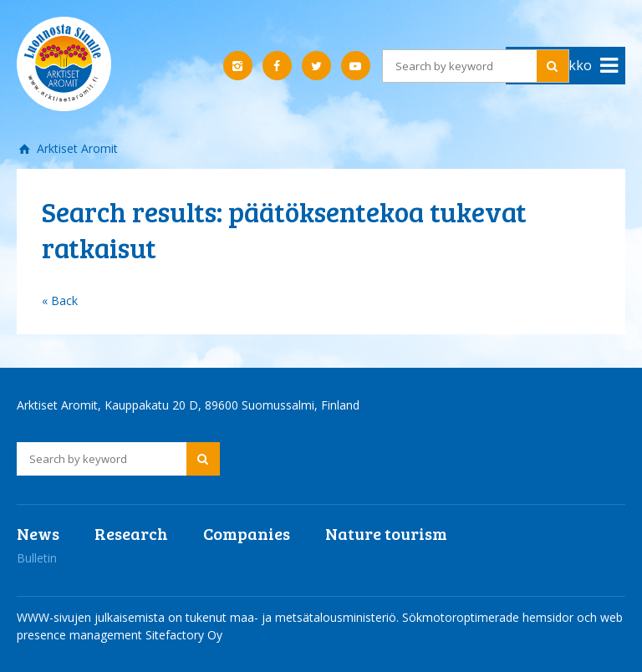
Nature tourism (386, 533)
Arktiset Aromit (76, 148)
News (38, 533)
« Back (60, 300)
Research (131, 533)
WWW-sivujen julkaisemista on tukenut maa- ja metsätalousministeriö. (209, 617)
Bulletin (37, 558)
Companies (247, 533)
